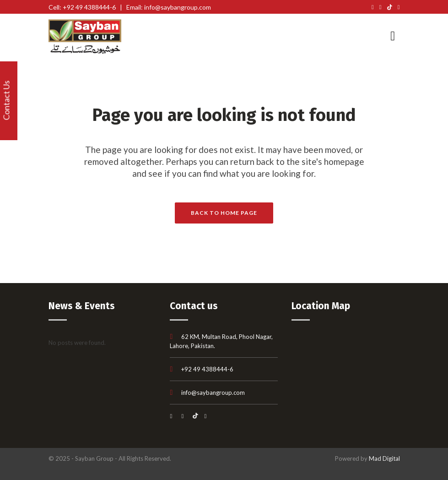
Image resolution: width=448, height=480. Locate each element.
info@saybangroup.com (213, 393)
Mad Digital (384, 458)
